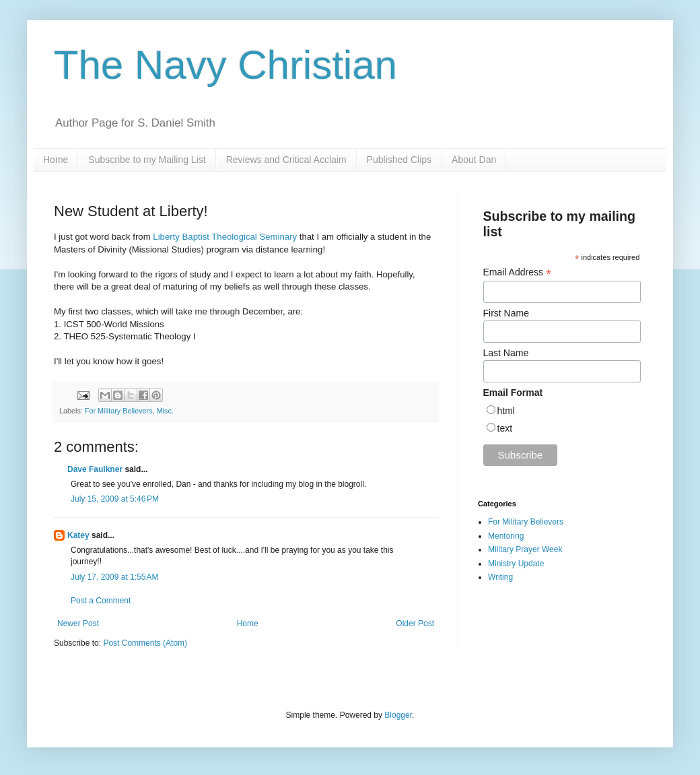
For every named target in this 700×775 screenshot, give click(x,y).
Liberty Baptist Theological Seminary (225, 237)
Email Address (518, 272)
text (505, 428)
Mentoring (506, 536)
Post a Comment (101, 601)
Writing (500, 577)
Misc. (165, 411)
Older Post (415, 624)
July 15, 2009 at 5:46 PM (115, 499)
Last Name (506, 353)
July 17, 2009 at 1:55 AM (114, 577)
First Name (506, 313)
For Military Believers (119, 411)
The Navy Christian (225, 65)
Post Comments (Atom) (145, 643)
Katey (78, 535)
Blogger (398, 715)
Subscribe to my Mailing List (147, 160)
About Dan (474, 160)
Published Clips (399, 160)
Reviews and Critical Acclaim (286, 160)
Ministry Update (516, 564)
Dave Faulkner (95, 469)
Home (56, 160)
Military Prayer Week (525, 549)
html (506, 411)
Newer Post (78, 624)
